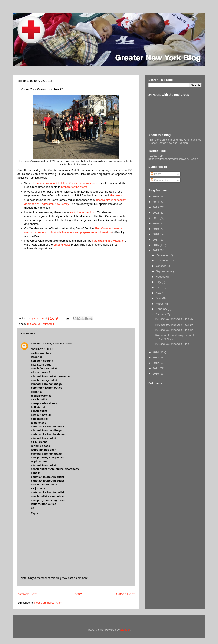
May (159, 293)
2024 (156, 202)
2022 (156, 213)
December (163, 255)
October (161, 266)
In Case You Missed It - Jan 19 (174, 325)
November (163, 261)
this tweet (116, 195)
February (162, 309)
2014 (156, 352)
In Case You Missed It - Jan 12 (174, 330)
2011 (156, 368)
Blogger (125, 630)
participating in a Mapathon (109, 241)
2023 (156, 207)
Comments (159, 180)
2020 (156, 223)
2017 (156, 240)
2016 (156, 245)
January (161, 314)
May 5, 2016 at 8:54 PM (58, 343)
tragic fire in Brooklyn (82, 212)
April (159, 298)
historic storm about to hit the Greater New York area (65, 183)
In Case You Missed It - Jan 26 (174, 319)
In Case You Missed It (41, 324)
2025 (156, 196)
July (159, 282)
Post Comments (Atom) (49, 603)
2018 (156, 234)
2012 (156, 363)
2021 (156, 218)
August (161, 277)
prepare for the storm (74, 187)
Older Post (125, 594)
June (159, 288)
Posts (156, 174)
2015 (156, 250)
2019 (156, 229)
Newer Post (27, 594)
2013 (156, 358)
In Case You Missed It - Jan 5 (173, 344)
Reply (34, 513)
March (160, 304)
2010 (156, 374)
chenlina (37, 343)
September (163, 271)
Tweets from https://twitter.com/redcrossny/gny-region (173, 157)
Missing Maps (62, 245)
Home (77, 594)
